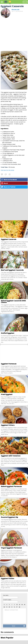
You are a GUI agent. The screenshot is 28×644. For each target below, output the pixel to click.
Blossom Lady (16, 9)
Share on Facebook (10, 180)
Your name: (6, 595)
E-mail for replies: (7, 600)
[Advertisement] (14, 34)
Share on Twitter (10, 187)
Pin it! (6, 183)
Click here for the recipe (7, 170)
